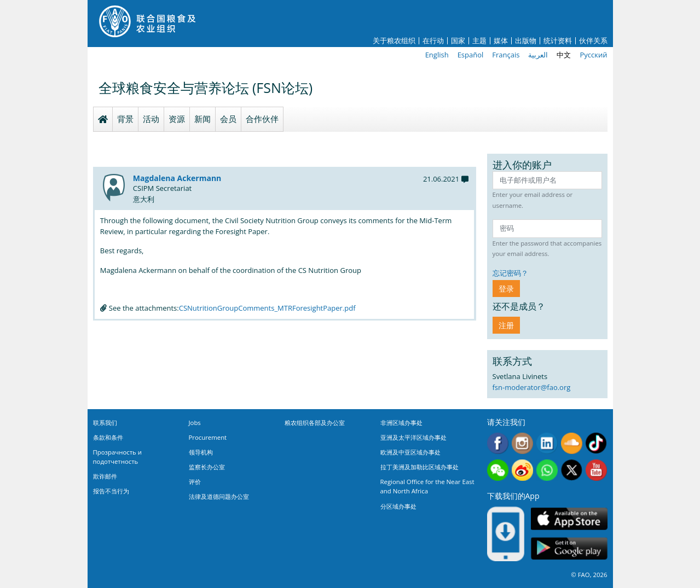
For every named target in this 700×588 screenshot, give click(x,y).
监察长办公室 (207, 467)
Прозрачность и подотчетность (117, 457)
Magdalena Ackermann (177, 178)
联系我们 (105, 423)
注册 (506, 325)
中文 (564, 55)
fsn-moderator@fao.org (532, 387)
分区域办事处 (398, 506)
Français (506, 55)
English (437, 55)
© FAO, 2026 (589, 575)
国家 (458, 41)
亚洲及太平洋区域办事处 (413, 437)
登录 (506, 289)
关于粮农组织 (394, 41)
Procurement (208, 437)
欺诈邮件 (105, 476)
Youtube (596, 470)
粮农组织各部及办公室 (315, 423)
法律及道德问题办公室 (219, 496)
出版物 (526, 41)
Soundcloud (572, 443)
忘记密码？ (510, 273)
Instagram (522, 443)
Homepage (103, 119)
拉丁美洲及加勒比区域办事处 (420, 467)
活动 (151, 119)
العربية (538, 55)
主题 (479, 41)
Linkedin (547, 443)
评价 (195, 482)
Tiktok (596, 443)
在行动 (433, 41)
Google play (569, 549)
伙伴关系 (593, 41)
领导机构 (201, 452)
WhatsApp (547, 470)
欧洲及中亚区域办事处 (410, 452)
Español (471, 55)
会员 (228, 119)
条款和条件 (108, 437)
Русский (593, 55)
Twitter (572, 470)
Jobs (195, 423)
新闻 (203, 119)
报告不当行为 (111, 491)
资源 (177, 119)
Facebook (498, 443)
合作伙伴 (262, 119)
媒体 (501, 41)
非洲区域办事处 (401, 423)
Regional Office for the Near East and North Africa (427, 486)
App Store (569, 519)
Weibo (522, 470)
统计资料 (558, 41)
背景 (125, 119)
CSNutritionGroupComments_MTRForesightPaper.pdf (267, 308)
